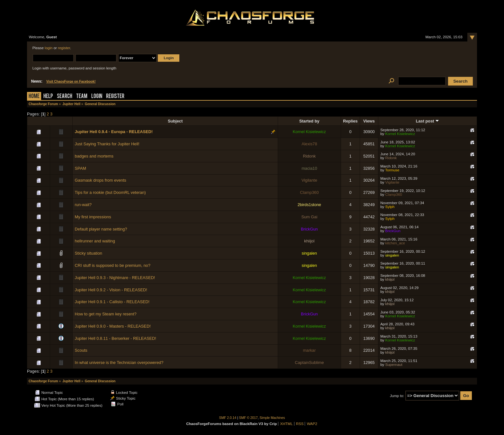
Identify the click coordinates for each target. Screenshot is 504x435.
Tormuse (392, 170)
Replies (350, 121)
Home (34, 97)
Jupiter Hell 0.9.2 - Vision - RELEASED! (111, 290)
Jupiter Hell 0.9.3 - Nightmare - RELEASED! (115, 278)
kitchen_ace (395, 243)
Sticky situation (89, 253)
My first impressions (93, 217)
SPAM (81, 168)
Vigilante (309, 180)
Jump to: (397, 396)
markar (309, 350)
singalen (310, 253)
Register (115, 97)
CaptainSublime (309, 362)
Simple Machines (272, 418)
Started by (309, 121)
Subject (175, 121)
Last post (428, 121)
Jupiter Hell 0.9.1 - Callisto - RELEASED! (112, 302)
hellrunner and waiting (95, 241)
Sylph (390, 207)
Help (48, 97)
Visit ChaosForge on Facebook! (71, 82)
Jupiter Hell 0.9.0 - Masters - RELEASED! (113, 326)
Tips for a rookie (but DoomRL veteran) (110, 192)
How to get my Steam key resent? (106, 314)
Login (97, 97)
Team (82, 97)
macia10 (309, 168)
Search (65, 97)
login (49, 48)
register (64, 48)
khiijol (309, 241)
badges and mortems (94, 156)
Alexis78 (309, 144)
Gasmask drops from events (101, 180)
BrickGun (309, 229)
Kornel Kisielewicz (309, 132)
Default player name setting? (101, 229)
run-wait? (83, 205)
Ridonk (309, 156)
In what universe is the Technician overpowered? (119, 362)
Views (369, 121)
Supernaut (394, 365)
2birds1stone (309, 205)
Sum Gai (309, 217)
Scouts (81, 350)
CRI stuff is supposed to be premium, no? (113, 265)
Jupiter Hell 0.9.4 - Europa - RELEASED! (114, 132)
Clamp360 (309, 192)
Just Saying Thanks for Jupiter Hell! (107, 144)
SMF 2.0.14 (228, 418)
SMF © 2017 (248, 418)
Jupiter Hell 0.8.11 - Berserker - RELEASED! (116, 338)
